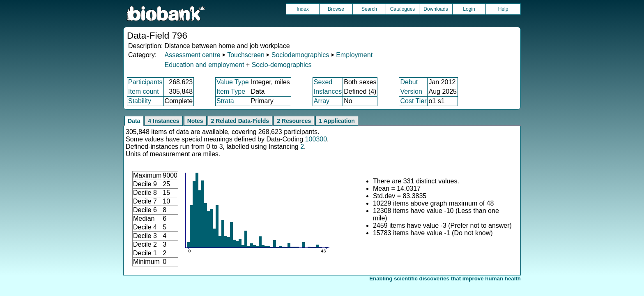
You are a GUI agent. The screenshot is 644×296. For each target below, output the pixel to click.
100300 (316, 139)
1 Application (337, 121)
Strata (225, 101)
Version (411, 91)
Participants (145, 82)
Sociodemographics (300, 55)
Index (302, 9)
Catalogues (403, 9)
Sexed (323, 82)
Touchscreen (246, 55)
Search (369, 9)
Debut (409, 82)
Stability (140, 101)
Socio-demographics (282, 65)
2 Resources (294, 121)
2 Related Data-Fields (240, 121)
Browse (336, 9)
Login (469, 9)
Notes (195, 121)
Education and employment (204, 65)
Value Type (233, 82)
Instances (328, 91)
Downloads (436, 9)
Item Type (231, 91)
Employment (354, 55)
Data (134, 121)
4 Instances (163, 121)
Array (322, 101)
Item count (144, 91)
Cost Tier (413, 101)
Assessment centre (192, 55)
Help (503, 9)
